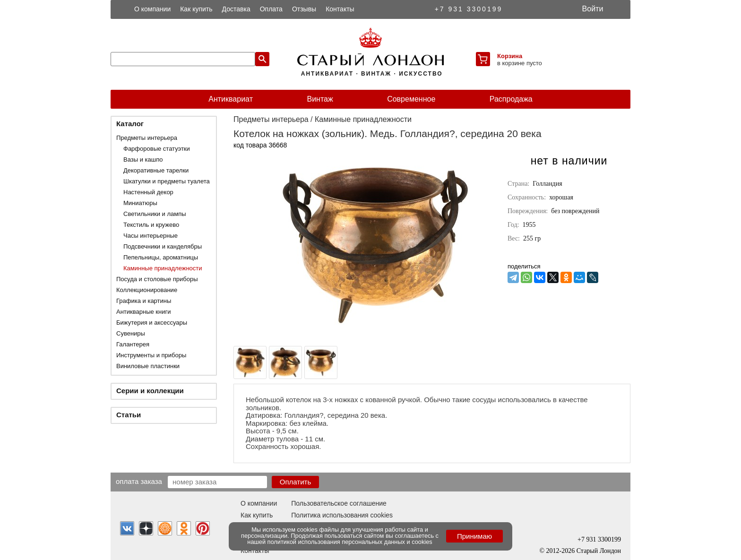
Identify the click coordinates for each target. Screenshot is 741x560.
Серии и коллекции (150, 391)
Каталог (130, 124)
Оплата (271, 9)
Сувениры (131, 333)
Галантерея (133, 344)
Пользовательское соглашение (339, 503)
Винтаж (320, 99)
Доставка (236, 9)
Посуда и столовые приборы (157, 279)
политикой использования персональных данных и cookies (350, 542)
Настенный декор (148, 192)
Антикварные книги (143, 312)
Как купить (196, 9)
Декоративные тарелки (156, 170)
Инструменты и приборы (151, 355)
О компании (152, 9)
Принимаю (474, 536)
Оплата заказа (139, 481)
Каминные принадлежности (163, 268)
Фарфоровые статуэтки (157, 149)
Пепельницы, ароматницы (161, 257)
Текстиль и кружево (151, 225)
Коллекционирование (147, 290)
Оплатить (296, 482)
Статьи (129, 415)
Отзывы (304, 9)
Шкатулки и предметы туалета (167, 181)
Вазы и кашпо (143, 159)
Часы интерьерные (151, 236)
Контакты (340, 9)
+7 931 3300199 (469, 9)
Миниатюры (140, 203)
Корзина (510, 56)
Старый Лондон (599, 551)
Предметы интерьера (147, 138)
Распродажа (511, 99)
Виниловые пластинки (148, 366)
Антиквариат (231, 99)
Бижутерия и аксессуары (152, 323)
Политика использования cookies (342, 515)
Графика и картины (144, 301)
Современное (411, 99)
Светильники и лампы (155, 214)
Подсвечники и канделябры (163, 246)
